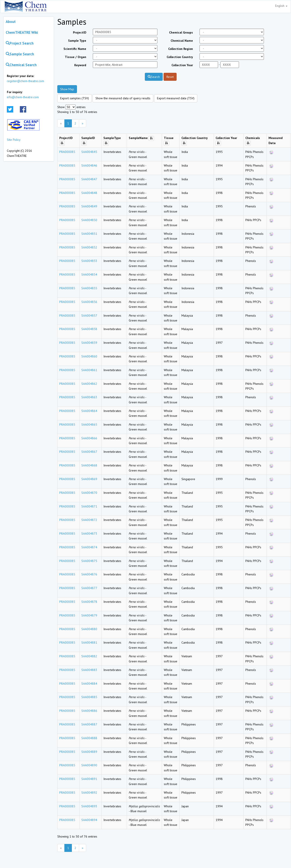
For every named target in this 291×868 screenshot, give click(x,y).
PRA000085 (67, 152)
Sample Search (20, 54)
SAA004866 (89, 438)
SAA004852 (89, 247)
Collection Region (181, 49)
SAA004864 (89, 411)
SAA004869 (89, 479)
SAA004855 (89, 288)
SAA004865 (89, 425)
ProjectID (80, 32)
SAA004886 (89, 711)
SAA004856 (89, 302)
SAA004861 (89, 370)
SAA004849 (89, 206)
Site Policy (14, 140)
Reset (170, 77)
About (11, 22)
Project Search (20, 43)
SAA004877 (89, 588)
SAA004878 (89, 602)
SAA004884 (89, 684)
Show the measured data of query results (123, 98)
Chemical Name (182, 41)
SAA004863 (89, 397)
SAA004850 (89, 220)
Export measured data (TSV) (176, 98)
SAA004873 (89, 534)
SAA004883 (89, 670)
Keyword (80, 65)
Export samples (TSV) (75, 98)
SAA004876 (89, 574)
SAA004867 (89, 452)
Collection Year (182, 65)
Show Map (67, 89)
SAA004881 (89, 643)
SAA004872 (89, 520)
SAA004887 (89, 724)
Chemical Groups (181, 32)
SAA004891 (89, 779)
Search (154, 77)
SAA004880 (89, 629)
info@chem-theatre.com (23, 97)
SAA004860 (89, 356)
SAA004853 (89, 261)
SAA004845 (89, 152)
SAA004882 (89, 656)
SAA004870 (89, 493)
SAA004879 (89, 615)
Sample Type (77, 41)
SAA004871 (89, 506)
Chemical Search (21, 65)
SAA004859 (89, 343)
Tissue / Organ (76, 57)
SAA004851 (89, 234)
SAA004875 (89, 561)
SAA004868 (89, 465)
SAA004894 (89, 820)
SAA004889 (89, 752)
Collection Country (180, 57)
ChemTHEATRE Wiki (22, 32)
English (281, 6)
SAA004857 (89, 316)
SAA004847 (89, 179)
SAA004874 (89, 547)
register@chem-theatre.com (25, 81)
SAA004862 (89, 384)
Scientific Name (75, 49)
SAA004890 (89, 765)
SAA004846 (89, 165)
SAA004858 (89, 329)
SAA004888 (89, 738)
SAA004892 (89, 793)
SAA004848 (89, 193)
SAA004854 (89, 274)
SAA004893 (89, 806)
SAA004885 (89, 697)
